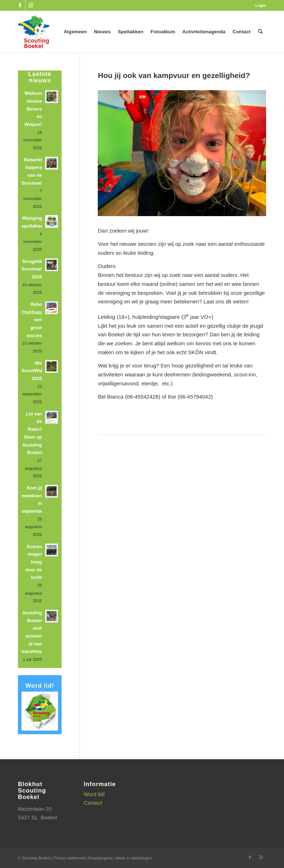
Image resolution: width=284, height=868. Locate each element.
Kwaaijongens (100, 858)
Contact (93, 803)
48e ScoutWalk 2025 (33, 371)
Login (261, 5)
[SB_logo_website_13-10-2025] (34, 32)
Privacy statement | (71, 858)
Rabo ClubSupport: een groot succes (36, 320)
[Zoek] (260, 32)
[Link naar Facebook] (20, 5)
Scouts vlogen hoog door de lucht (34, 562)
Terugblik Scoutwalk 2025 (33, 269)
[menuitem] (259, 5)
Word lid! (94, 794)
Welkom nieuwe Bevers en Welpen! (33, 109)
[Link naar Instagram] (31, 5)
